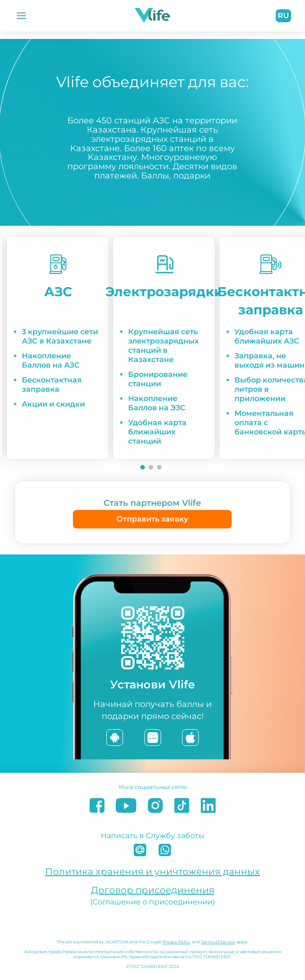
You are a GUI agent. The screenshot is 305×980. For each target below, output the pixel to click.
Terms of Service (218, 942)
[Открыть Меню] (21, 16)
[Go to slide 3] (159, 467)
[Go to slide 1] (143, 467)
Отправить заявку (152, 519)
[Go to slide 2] (151, 467)
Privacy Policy (176, 942)
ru (283, 16)
